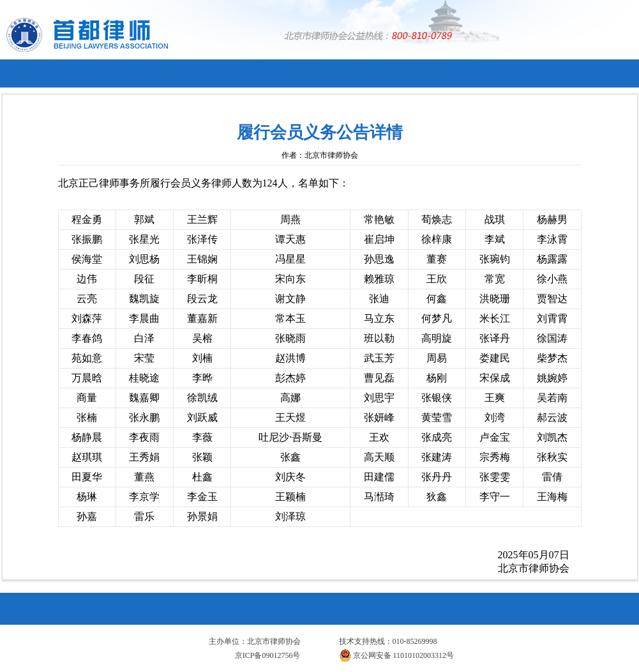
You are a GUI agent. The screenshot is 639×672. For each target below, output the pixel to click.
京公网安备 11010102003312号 (397, 655)
